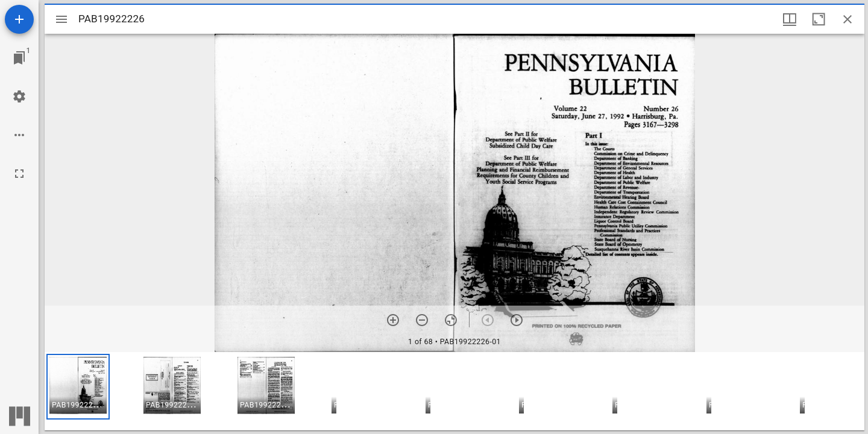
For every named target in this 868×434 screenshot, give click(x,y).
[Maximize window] (819, 19)
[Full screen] (19, 174)
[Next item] (517, 320)
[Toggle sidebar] (61, 19)
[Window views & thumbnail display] (790, 19)
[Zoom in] (393, 320)
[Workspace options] (19, 135)
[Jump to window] (19, 58)
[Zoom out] (422, 320)
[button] (78, 387)
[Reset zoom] (451, 320)
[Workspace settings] (19, 96)
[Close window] (848, 19)
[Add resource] (19, 19)
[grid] (454, 391)
